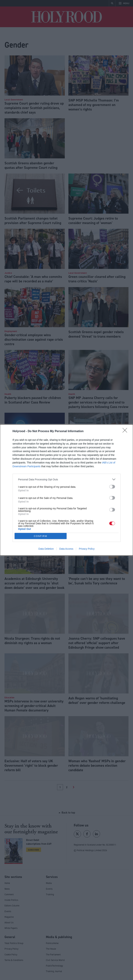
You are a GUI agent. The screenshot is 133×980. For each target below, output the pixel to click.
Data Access (66, 549)
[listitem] (67, 479)
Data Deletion (46, 549)
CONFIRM (41, 536)
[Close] (126, 431)
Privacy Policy (87, 549)
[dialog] (66, 490)
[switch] (112, 487)
